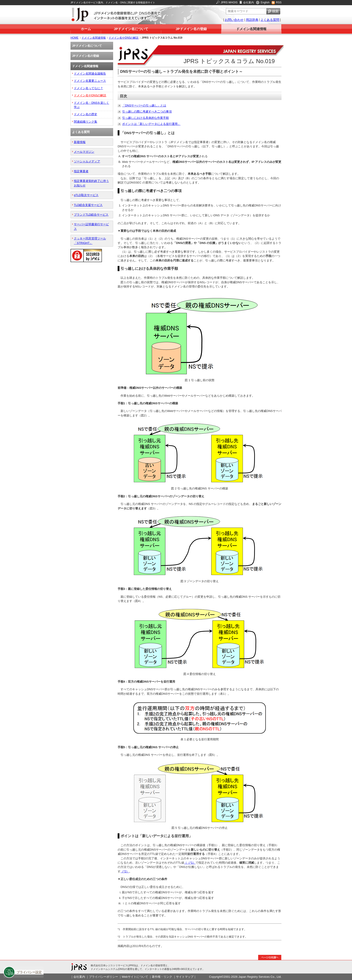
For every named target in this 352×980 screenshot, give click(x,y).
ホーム (86, 29)
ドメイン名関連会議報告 (90, 74)
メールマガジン (84, 152)
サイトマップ (185, 977)
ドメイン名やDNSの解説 (124, 38)
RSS (279, 2)
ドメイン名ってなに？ (88, 88)
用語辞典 (252, 20)
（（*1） (190, 863)
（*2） (125, 871)
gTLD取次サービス (86, 195)
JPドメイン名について (131, 29)
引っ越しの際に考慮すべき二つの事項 (147, 112)
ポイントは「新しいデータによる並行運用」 (151, 124)
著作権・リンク (162, 977)
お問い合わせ (234, 20)
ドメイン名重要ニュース (90, 81)
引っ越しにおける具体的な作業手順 (145, 118)
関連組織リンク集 (86, 122)
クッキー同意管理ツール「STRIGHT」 (90, 241)
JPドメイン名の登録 (191, 29)
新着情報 (80, 142)
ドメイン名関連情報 (251, 29)
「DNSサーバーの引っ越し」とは (144, 105)
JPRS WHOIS (229, 2)
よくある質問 (270, 20)
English (265, 2)
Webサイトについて (135, 977)
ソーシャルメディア (87, 161)
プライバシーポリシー (103, 977)
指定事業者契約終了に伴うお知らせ (91, 183)
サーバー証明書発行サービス (91, 226)
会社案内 (249, 2)
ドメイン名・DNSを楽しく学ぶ (91, 105)
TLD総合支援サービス (88, 205)
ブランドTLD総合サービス (91, 215)
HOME (75, 38)
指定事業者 (81, 171)
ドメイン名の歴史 (86, 114)
